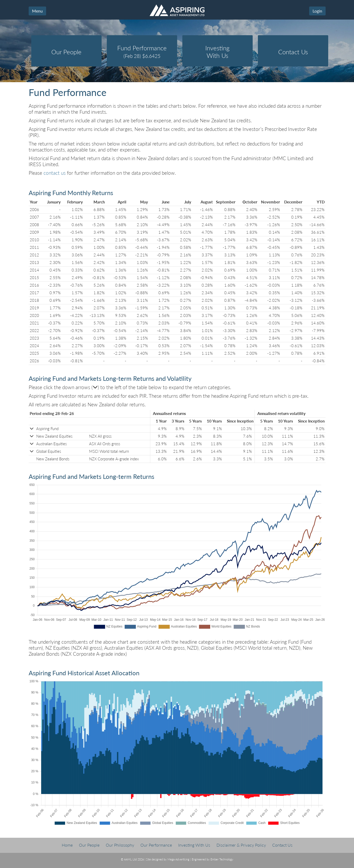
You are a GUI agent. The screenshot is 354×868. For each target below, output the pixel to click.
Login (317, 11)
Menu (37, 11)
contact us (55, 173)
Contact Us (282, 845)
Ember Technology (222, 859)
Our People (89, 845)
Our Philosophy (120, 845)
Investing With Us (194, 845)
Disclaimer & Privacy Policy (241, 845)
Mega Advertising (178, 859)
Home (67, 845)
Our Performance (156, 845)
